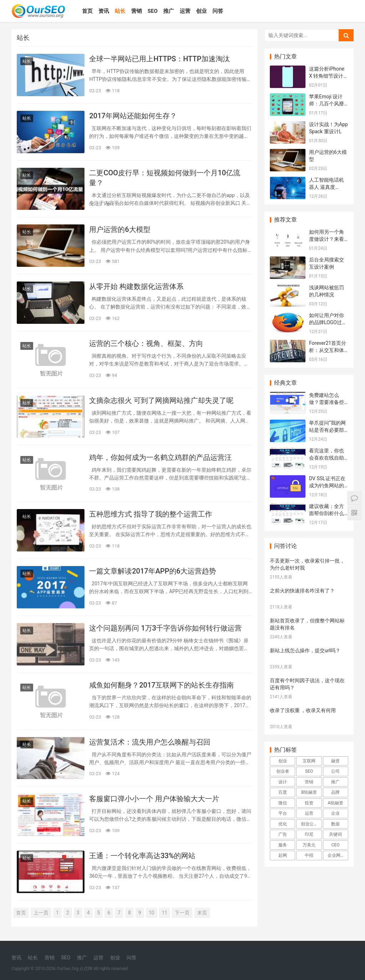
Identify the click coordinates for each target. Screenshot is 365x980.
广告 (283, 834)
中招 (309, 855)
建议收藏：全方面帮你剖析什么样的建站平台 (327, 513)
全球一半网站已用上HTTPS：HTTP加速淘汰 (160, 59)
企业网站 (336, 855)
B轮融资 (309, 792)
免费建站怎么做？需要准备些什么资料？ (327, 402)
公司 (335, 771)
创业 (201, 11)
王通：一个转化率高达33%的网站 (142, 856)
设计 (283, 782)
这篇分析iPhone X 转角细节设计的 (327, 76)
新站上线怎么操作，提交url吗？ (305, 650)
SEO (153, 11)
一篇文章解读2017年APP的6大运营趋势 (153, 571)
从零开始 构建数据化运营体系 (136, 286)
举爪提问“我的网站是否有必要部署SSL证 (327, 430)
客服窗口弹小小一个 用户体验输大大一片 (154, 799)
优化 (283, 824)
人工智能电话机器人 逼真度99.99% (327, 187)
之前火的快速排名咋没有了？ (302, 591)
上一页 (41, 913)
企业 (335, 813)
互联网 (309, 761)
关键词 (335, 834)
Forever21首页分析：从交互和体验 (328, 350)
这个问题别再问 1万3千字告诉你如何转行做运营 (165, 628)
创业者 (283, 771)
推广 (169, 11)
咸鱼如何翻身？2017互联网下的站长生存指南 (161, 685)
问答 (218, 11)
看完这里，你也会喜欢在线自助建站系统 (327, 458)
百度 (283, 792)
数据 (335, 824)
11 (165, 913)
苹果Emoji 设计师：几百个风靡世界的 (327, 103)
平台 (283, 813)
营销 (137, 11)
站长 (120, 11)
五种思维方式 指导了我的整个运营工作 (151, 514)
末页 (202, 913)
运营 (185, 11)
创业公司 (309, 824)
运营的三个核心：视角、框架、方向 (146, 343)
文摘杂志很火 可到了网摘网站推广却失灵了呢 (161, 400)
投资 (309, 803)
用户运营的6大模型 (120, 229)
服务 (283, 845)
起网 (283, 855)
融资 (335, 761)
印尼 (309, 834)
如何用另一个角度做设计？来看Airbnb (327, 239)
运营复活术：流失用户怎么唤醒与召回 (150, 742)
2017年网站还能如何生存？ (133, 116)
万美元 (309, 845)
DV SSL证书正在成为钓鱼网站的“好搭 (327, 485)
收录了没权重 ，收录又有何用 (303, 710)
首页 (87, 11)
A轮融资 (335, 803)
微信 (283, 803)
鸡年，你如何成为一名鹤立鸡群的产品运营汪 (160, 457)
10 (151, 913)
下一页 (182, 913)
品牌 (335, 792)
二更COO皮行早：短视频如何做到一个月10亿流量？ (164, 178)
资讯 (104, 11)
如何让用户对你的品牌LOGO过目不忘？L (328, 322)
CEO (336, 845)
